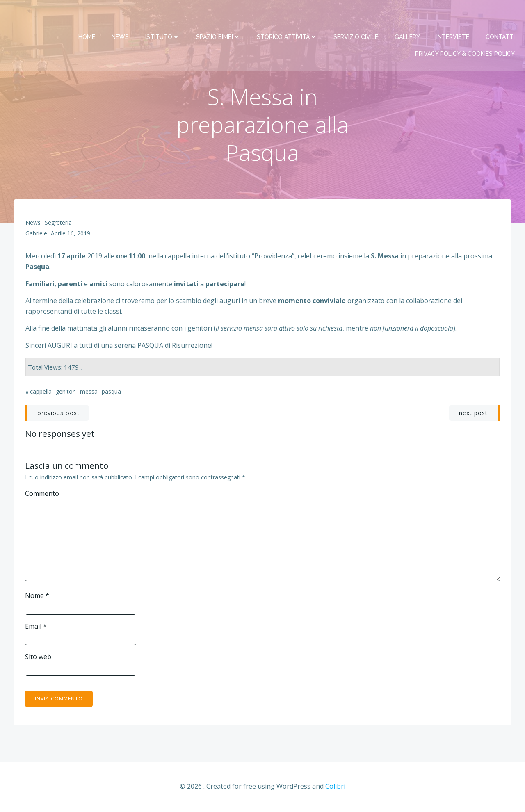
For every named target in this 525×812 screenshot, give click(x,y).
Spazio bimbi (219, 16)
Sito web (39, 658)
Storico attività (287, 16)
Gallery (408, 16)
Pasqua (111, 393)
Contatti (501, 16)
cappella (41, 393)
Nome (38, 597)
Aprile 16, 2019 (71, 234)
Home (87, 16)
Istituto (163, 16)
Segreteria (58, 224)
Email (36, 627)
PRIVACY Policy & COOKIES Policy (465, 33)
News (121, 16)
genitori (66, 393)
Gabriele (36, 234)
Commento (42, 495)
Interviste (453, 16)
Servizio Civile (356, 16)
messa (89, 393)
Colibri (335, 788)
